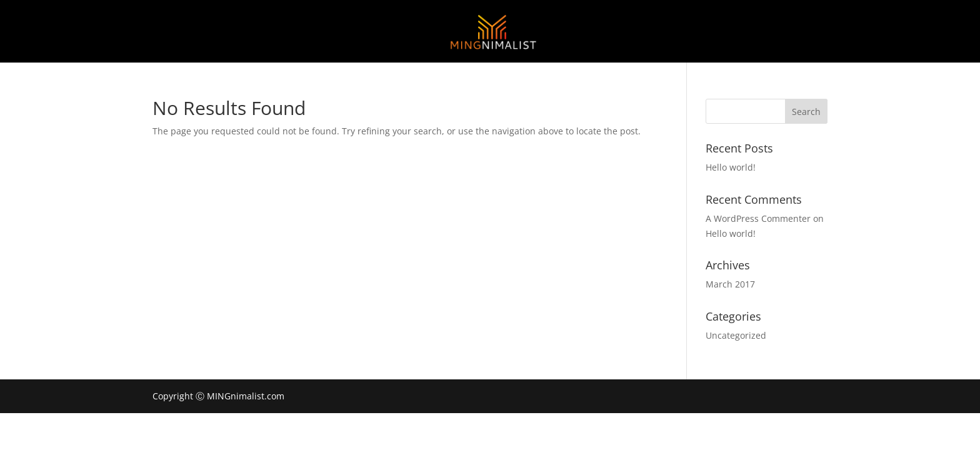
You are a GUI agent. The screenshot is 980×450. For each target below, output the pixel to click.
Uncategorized (736, 335)
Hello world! (731, 167)
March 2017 (730, 284)
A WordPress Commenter (758, 218)
